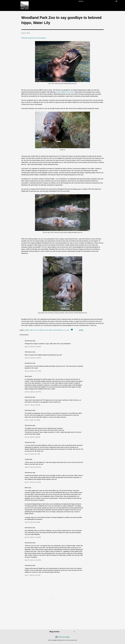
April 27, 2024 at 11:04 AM (33, 537)
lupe (68, 330)
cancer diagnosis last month (65, 92)
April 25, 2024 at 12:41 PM (33, 482)
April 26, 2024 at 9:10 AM (32, 522)
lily (64, 330)
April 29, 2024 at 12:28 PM (33, 560)
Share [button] (81, 330)
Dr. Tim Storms (39, 330)
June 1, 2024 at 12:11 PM (32, 575)
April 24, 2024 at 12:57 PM (33, 392)
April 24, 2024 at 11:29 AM (33, 347)
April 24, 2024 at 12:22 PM (33, 371)
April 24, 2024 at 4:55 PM (32, 405)
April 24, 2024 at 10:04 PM (33, 467)
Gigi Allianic (48, 330)
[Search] (81, 1)
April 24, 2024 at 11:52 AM (33, 358)
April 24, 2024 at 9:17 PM (32, 454)
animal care (29, 330)
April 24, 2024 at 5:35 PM (32, 420)
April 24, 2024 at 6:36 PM (32, 437)
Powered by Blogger (62, 637)
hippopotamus (58, 330)
